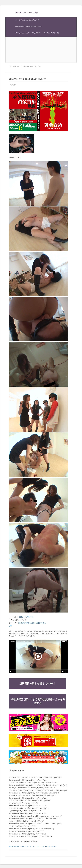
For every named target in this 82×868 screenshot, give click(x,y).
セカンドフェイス (26, 617)
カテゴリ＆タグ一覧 (51, 33)
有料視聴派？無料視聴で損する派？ (29, 26)
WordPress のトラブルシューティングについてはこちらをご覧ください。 (33, 846)
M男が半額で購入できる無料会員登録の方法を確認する (38, 701)
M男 (10, 626)
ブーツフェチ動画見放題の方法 (27, 20)
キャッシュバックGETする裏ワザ (28, 33)
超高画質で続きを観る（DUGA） (38, 684)
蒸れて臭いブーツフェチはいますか (27, 12)
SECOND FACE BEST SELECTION (32, 623)
